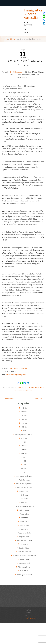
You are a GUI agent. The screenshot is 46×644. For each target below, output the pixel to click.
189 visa (24, 419)
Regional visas (24, 537)
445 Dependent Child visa (24, 434)
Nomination (26, 75)
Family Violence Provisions (24, 506)
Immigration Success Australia (34, 14)
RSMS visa (35, 75)
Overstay (24, 518)
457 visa (34, 72)
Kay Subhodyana (16, 72)
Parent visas (24, 522)
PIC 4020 (24, 529)
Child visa (24, 495)
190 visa (24, 423)
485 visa (24, 450)
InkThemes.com (31, 618)
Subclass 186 (29, 387)
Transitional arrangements (23, 390)
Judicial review (24, 510)
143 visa (24, 408)
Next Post (40, 398)
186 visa (12, 39)
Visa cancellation (24, 567)
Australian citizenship (24, 487)
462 (24, 442)
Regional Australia (24, 533)
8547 (24, 472)
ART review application (24, 484)
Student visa (24, 559)
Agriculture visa (24, 480)
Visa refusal (24, 571)
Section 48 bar (24, 548)
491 (24, 457)
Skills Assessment (24, 552)
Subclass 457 (39, 387)
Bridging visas (24, 491)
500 (24, 465)
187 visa (24, 416)
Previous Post (8, 398)
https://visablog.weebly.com (16, 375)
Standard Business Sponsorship (24, 556)
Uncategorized (23, 77)
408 (24, 431)
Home (6, 39)
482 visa (41, 72)
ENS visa (18, 75)
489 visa (24, 453)
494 (24, 461)
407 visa (24, 427)
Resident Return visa (24, 540)
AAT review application (24, 476)
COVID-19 (10, 75)
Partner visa (24, 525)
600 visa (24, 469)
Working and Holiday (24, 574)
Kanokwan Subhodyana (19, 368)
